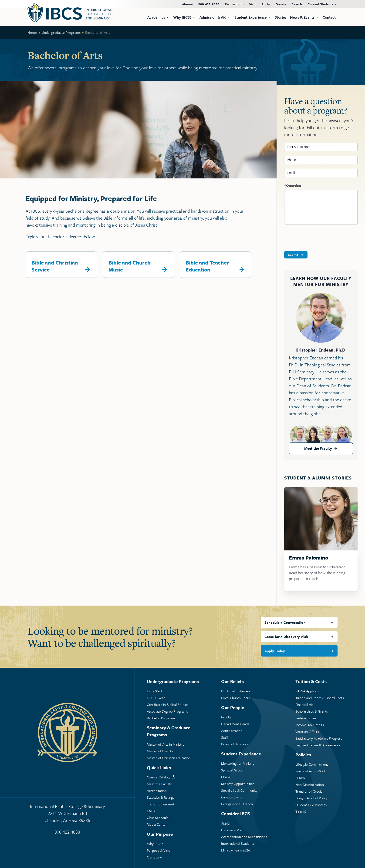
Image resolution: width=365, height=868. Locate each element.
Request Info (234, 4)
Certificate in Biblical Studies (168, 705)
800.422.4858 (209, 4)
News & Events (302, 17)
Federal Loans (306, 718)
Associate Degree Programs (167, 711)
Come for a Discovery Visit (286, 637)
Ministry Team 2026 (236, 850)
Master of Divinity (160, 751)
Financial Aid (304, 705)
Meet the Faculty (318, 448)
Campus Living (232, 797)
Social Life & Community (239, 790)
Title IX (301, 812)
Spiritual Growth (233, 770)
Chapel (226, 777)
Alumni (187, 4)
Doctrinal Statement (236, 691)
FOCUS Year (156, 698)
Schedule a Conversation (285, 622)
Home (32, 32)
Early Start (155, 691)
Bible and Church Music (130, 266)
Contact (329, 17)
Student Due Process (311, 805)
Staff (225, 737)
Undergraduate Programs (61, 32)
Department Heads (235, 724)
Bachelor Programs (161, 718)
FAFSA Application (309, 691)
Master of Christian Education (169, 758)
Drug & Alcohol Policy (311, 798)
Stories (281, 17)
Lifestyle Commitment (312, 764)
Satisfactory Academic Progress (319, 738)
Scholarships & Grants (312, 711)
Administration (232, 731)
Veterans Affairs (307, 732)
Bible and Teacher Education (207, 266)
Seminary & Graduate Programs (169, 731)
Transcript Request (161, 804)
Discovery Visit (232, 830)
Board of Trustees (235, 744)
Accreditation (157, 791)
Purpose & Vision (160, 850)
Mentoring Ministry (238, 763)
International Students (238, 843)
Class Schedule (158, 818)
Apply (266, 4)
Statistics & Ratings (161, 797)
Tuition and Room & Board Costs (320, 698)
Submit (293, 255)
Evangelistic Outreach (237, 804)
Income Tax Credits (310, 725)
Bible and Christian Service (55, 266)
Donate (281, 4)
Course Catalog (158, 777)
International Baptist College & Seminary (67, 813)
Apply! (226, 823)
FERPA (300, 778)
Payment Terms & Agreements (318, 745)
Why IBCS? (155, 844)
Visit (252, 4)
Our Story (154, 857)
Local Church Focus (236, 698)
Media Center (157, 824)
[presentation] (320, 238)
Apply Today (275, 651)
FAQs (151, 811)
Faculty (226, 717)
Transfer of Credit (309, 791)
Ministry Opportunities (238, 784)
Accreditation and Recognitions (244, 837)
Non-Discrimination (310, 785)
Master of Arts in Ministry (166, 744)
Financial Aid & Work (311, 771)
